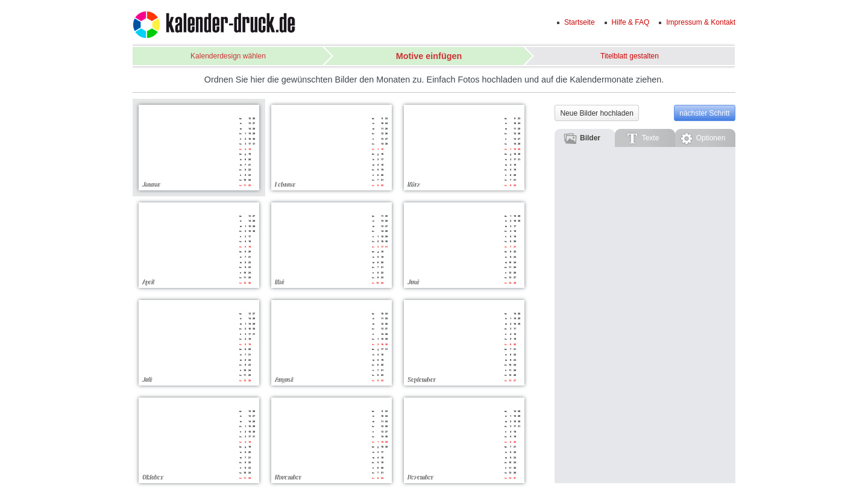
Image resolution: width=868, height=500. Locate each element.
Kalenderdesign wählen (228, 56)
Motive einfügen (429, 56)
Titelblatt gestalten (630, 56)
